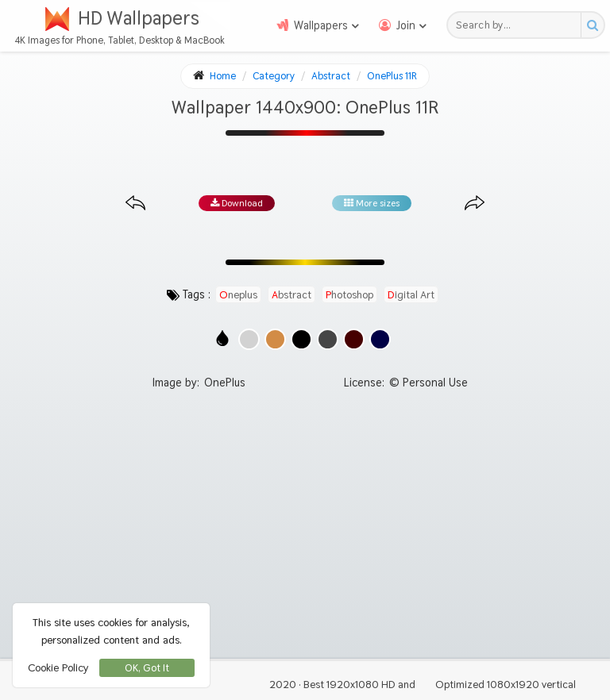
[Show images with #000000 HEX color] (301, 339)
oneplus (238, 294)
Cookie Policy (58, 667)
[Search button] (592, 25)
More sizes (372, 203)
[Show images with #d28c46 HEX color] (275, 339)
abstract (291, 294)
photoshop (349, 294)
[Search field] (518, 25)
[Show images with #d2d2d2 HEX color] (249, 339)
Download (237, 203)
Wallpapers (321, 25)
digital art (411, 294)
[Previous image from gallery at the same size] (135, 204)
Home (223, 76)
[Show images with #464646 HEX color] (328, 339)
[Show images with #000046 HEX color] (380, 339)
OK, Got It (147, 668)
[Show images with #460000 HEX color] (354, 339)
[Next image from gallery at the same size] (475, 204)
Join (406, 25)
